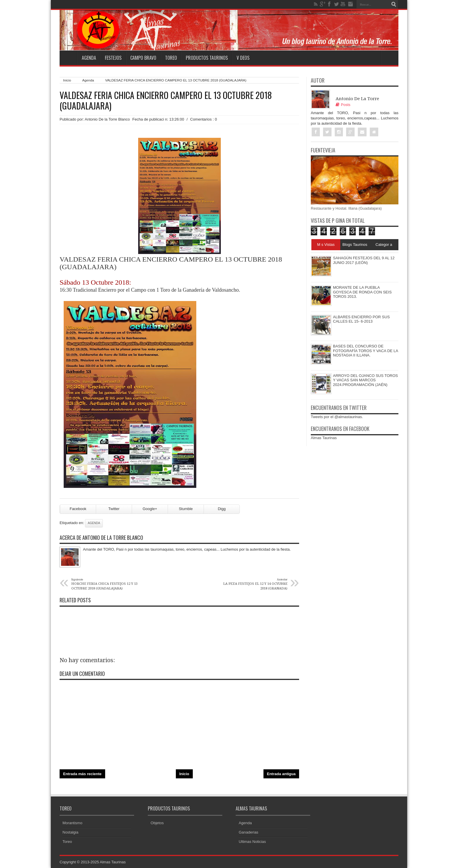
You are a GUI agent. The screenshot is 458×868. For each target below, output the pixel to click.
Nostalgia (70, 832)
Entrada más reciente (82, 774)
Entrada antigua (281, 774)
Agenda (89, 58)
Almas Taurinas (324, 438)
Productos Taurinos (207, 58)
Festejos (113, 58)
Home (68, 58)
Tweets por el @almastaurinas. (337, 417)
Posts (343, 105)
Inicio (67, 80)
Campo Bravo (143, 58)
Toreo (171, 58)
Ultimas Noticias (252, 842)
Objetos (157, 823)
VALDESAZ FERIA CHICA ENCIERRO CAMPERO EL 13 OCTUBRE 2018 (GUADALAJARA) (166, 100)
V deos (243, 58)
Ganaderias (248, 832)
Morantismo (72, 823)
